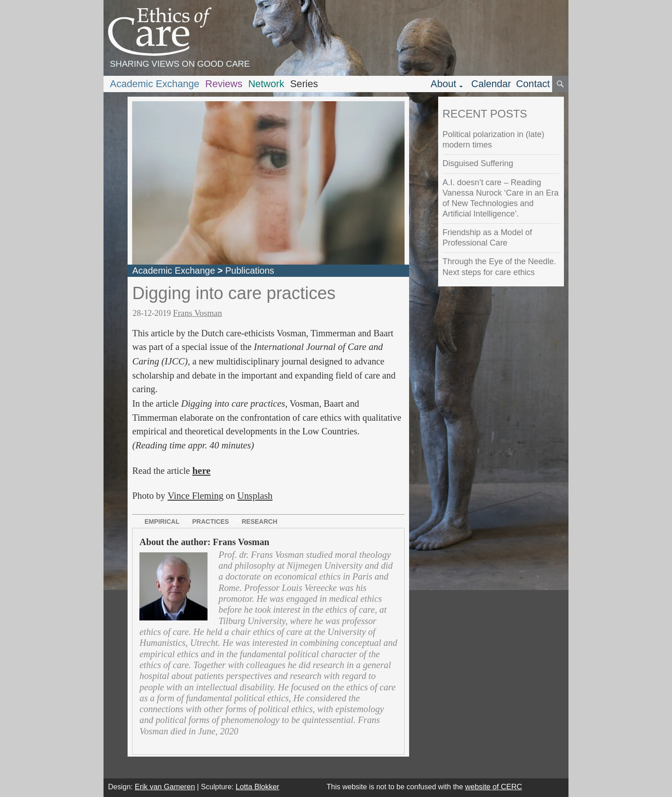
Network (266, 84)
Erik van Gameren (165, 787)
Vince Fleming (195, 496)
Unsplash (255, 496)
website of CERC (493, 787)
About (443, 84)
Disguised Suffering (478, 163)
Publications (250, 271)
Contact (533, 84)
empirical (162, 521)
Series (304, 84)
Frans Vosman (198, 313)
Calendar (491, 84)
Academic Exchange (155, 84)
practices (210, 521)
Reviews (224, 84)
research (259, 521)
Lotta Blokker (257, 787)
